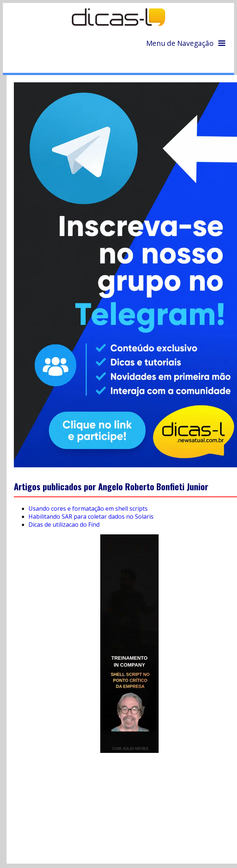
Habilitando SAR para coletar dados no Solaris (91, 517)
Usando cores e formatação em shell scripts (88, 508)
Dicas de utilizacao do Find (64, 525)
